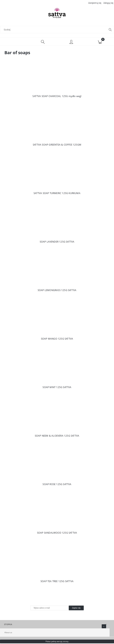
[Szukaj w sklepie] (54, 30)
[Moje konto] (71, 43)
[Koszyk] (100, 42)
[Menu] (14, 42)
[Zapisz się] (76, 608)
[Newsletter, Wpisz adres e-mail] (49, 608)
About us (8, 633)
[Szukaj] (110, 30)
